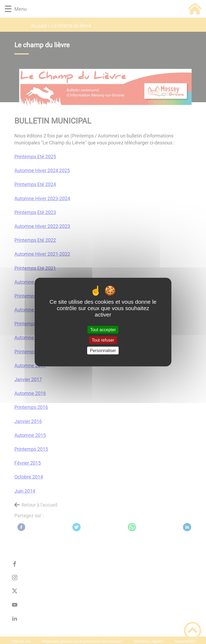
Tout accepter (103, 329)
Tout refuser (103, 340)
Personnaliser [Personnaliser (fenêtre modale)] (103, 351)
